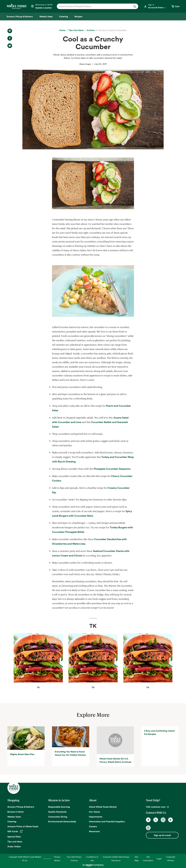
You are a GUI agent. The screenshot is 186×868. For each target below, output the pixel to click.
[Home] (62, 30)
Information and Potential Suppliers (107, 821)
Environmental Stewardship (62, 821)
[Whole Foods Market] (16, 6)
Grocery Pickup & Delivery (21, 807)
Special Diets (14, 837)
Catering (12, 821)
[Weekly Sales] (46, 16)
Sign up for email (162, 835)
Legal (159, 859)
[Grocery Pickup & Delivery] (20, 16)
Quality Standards (57, 812)
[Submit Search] (135, 6)
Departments (96, 817)
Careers (93, 826)
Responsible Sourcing (59, 807)
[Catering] (64, 16)
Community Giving (58, 817)
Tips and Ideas (15, 842)
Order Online (14, 846)
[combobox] (94, 6)
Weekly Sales (14, 817)
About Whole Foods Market (103, 807)
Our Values (94, 812)
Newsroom (94, 831)
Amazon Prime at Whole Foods (23, 826)
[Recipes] (78, 16)
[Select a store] (42, 6)
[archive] (91, 30)
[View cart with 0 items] (175, 6)
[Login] (155, 6)
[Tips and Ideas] (76, 30)
